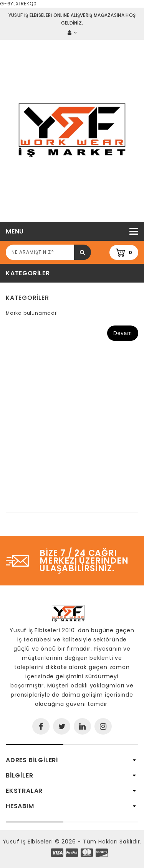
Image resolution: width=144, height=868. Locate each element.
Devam (123, 333)
